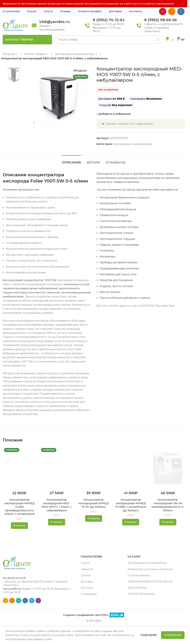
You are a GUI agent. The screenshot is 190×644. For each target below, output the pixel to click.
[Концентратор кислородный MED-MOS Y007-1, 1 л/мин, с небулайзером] (56, 468)
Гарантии (87, 569)
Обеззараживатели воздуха (118, 209)
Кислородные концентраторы (75, 54)
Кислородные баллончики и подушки (124, 197)
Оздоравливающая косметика (119, 268)
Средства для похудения (116, 280)
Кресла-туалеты (110, 292)
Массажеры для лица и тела (118, 274)
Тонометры (107, 251)
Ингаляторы (107, 257)
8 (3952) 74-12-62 (109, 20)
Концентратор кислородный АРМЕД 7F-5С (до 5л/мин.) (94, 503)
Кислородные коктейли (115, 203)
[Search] (109, 40)
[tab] (72, 161)
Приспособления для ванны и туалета (125, 298)
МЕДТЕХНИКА (137, 588)
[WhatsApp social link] (19, 601)
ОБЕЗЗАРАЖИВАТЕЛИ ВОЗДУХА (150, 582)
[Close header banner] (183, 4)
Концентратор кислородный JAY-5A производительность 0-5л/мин (168, 505)
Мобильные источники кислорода (150, 569)
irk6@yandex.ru (55, 22)
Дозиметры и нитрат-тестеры (119, 227)
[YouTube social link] (163, 11)
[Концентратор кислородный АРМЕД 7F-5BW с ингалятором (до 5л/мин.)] (131, 468)
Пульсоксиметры (139, 575)
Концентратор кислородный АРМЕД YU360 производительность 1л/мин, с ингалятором (20, 507)
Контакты (87, 588)
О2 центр (9, 54)
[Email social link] (5, 601)
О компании (89, 594)
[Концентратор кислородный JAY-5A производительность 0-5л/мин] (168, 468)
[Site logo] (15, 25)
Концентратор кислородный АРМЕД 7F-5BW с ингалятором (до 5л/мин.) (131, 505)
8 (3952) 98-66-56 (161, 20)
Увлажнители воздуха (114, 215)
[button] (19, 526)
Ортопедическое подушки (117, 239)
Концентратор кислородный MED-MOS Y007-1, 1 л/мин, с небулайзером (57, 505)
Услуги (85, 563)
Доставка (87, 582)
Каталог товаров (35, 54)
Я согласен (173, 635)
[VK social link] (181, 11)
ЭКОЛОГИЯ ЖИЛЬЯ (141, 594)
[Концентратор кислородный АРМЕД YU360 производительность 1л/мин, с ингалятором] (19, 468)
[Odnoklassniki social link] (172, 11)
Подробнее (149, 635)
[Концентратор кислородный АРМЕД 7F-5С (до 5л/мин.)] (94, 468)
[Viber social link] (38, 601)
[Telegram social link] (32, 601)
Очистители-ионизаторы (116, 221)
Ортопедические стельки (116, 233)
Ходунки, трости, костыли (116, 286)
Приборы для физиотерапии (118, 262)
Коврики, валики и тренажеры (119, 245)
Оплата (86, 575)
